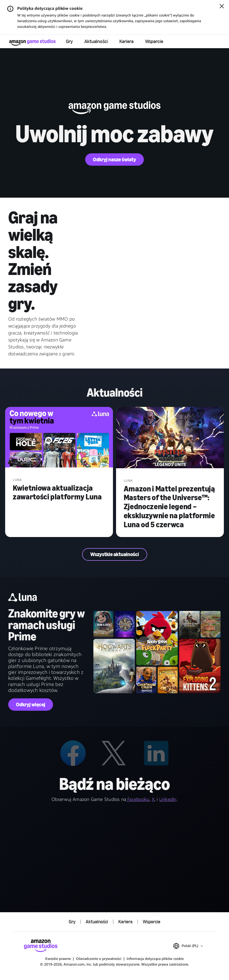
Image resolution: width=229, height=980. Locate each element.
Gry (69, 41)
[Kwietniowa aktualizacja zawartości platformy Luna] (59, 438)
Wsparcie (154, 41)
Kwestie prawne (58, 958)
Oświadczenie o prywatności (99, 958)
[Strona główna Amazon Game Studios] (32, 42)
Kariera (126, 41)
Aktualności (96, 41)
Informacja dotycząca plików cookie (155, 958)
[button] (188, 946)
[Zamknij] (222, 7)
